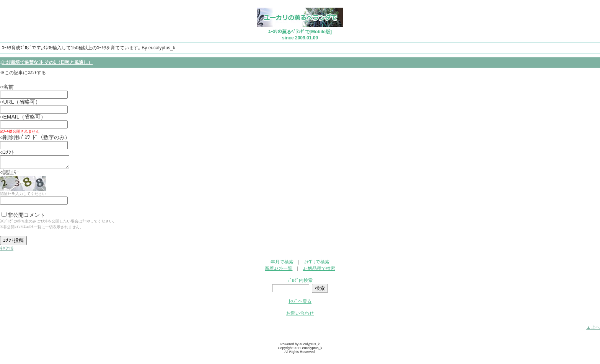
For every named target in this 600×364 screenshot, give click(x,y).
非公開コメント (23, 217)
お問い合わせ (300, 315)
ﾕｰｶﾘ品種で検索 (319, 271)
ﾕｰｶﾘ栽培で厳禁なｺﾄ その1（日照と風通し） (47, 62)
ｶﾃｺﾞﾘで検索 (317, 264)
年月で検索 (282, 264)
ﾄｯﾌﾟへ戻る (300, 304)
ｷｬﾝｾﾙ (7, 250)
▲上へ (593, 330)
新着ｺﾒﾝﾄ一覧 (279, 271)
